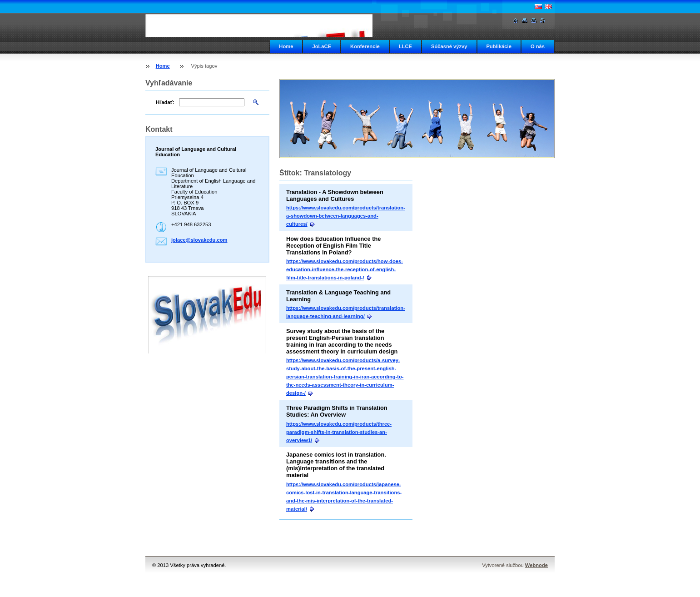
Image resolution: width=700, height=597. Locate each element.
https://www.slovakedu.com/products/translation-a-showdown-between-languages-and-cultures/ (346, 216)
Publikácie (499, 46)
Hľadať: (165, 102)
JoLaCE (322, 46)
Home (286, 46)
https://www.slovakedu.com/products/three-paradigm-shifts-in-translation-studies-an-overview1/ (339, 432)
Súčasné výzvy (449, 46)
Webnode (536, 565)
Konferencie (365, 46)
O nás (538, 46)
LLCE (405, 46)
